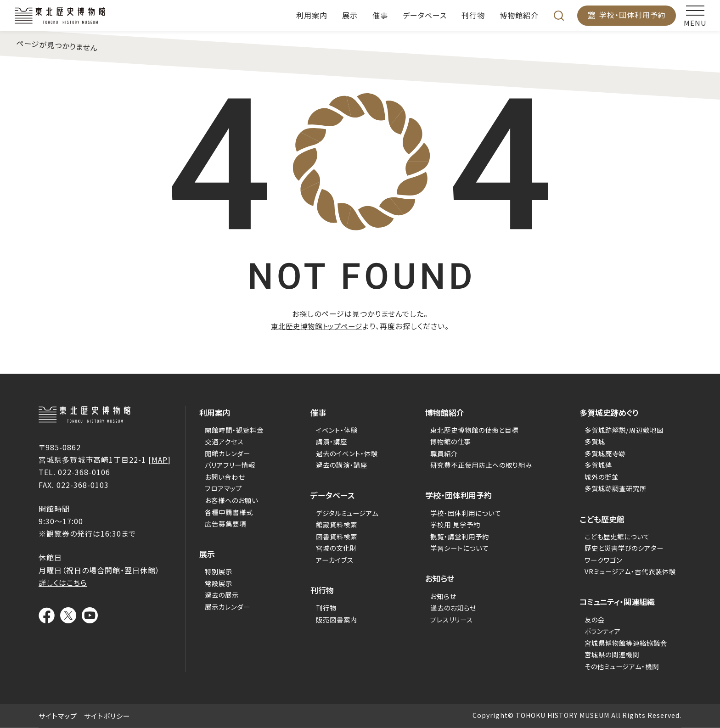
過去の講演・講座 (342, 465)
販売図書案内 (336, 619)
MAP (160, 459)
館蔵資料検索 (336, 524)
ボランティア (603, 631)
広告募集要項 (221, 523)
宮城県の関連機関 (613, 654)
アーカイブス (334, 559)
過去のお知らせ (454, 608)
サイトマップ (58, 716)
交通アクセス (220, 441)
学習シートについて (461, 548)
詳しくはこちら (63, 582)
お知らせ (443, 596)
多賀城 (595, 441)
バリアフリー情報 (226, 465)
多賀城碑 (598, 465)
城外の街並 (602, 476)
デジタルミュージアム (348, 512)
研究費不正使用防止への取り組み (484, 465)
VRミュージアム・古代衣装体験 (633, 571)
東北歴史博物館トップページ (317, 326)
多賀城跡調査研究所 (617, 488)
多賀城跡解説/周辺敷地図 (626, 429)
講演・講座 (331, 441)
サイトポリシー (107, 716)
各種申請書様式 (225, 512)
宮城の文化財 (336, 548)
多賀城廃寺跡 (606, 453)
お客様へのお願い (228, 500)
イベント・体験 (337, 429)
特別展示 (214, 571)
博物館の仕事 (451, 441)
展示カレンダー (224, 606)
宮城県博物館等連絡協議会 (628, 642)
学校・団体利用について (467, 512)
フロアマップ (219, 488)
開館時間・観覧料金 (231, 429)
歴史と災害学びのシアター (626, 548)
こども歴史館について (619, 536)
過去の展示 (217, 595)
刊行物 (325, 608)
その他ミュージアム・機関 (624, 666)
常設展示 (214, 583)
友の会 (594, 619)
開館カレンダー (224, 453)
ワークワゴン (604, 559)
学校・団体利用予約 (633, 15)
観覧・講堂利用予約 (461, 536)
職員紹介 (444, 453)
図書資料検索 (336, 536)
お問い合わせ (221, 476)
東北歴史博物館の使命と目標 (476, 429)
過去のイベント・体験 (347, 453)
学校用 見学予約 (456, 524)
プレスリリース (452, 619)
